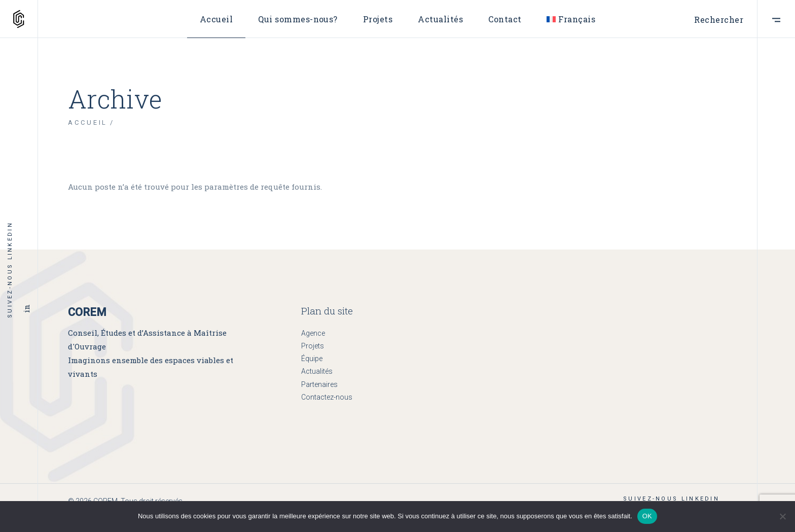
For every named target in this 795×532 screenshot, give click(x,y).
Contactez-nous (327, 397)
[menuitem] (571, 19)
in (26, 308)
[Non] (782, 516)
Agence (313, 333)
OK (647, 516)
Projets (313, 346)
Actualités (317, 371)
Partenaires (319, 384)
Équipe (312, 359)
